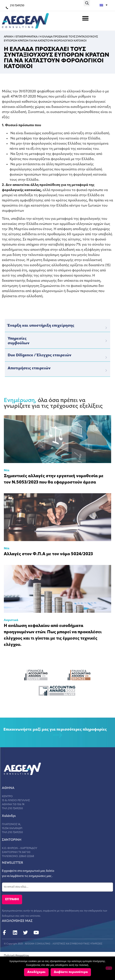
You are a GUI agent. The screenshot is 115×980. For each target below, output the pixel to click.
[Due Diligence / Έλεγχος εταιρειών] (106, 357)
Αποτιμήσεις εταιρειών (29, 368)
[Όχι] (109, 968)
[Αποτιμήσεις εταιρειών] (106, 370)
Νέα (7, 471)
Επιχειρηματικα (27, 37)
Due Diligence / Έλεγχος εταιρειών (40, 355)
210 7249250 (17, 6)
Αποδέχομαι (36, 972)
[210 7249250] (7, 8)
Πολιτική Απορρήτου (16, 956)
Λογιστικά (11, 620)
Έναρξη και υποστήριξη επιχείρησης (41, 326)
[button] (87, 3)
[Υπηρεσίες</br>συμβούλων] (106, 341)
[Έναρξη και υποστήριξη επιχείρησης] (106, 328)
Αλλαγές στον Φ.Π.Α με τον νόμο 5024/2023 (48, 554)
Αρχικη (9, 37)
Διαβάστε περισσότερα (71, 972)
